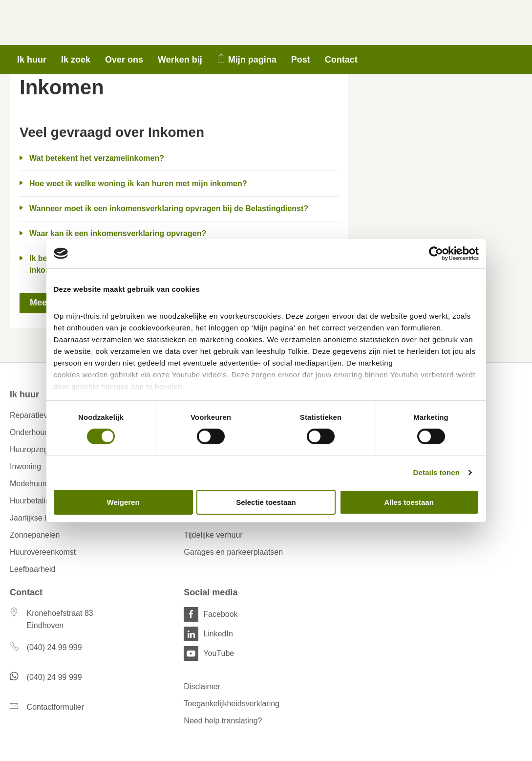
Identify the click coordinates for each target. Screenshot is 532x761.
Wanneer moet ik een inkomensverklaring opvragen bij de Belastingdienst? (169, 208)
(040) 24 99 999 (54, 647)
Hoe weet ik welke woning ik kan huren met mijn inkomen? (138, 184)
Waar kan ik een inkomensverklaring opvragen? (118, 233)
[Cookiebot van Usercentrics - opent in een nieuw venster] (436, 253)
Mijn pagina (252, 60)
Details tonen (436, 472)
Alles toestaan (409, 502)
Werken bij (180, 60)
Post (301, 60)
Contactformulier (55, 707)
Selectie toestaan (266, 502)
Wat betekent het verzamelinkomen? (97, 158)
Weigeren (123, 502)
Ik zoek (76, 60)
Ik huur (32, 60)
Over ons (124, 60)
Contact (341, 60)
